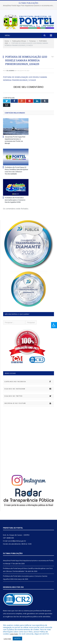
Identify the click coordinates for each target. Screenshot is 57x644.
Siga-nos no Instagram (29, 389)
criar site (18, 611)
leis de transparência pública (27, 617)
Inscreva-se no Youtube (29, 403)
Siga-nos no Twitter (29, 396)
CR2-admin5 (10, 71)
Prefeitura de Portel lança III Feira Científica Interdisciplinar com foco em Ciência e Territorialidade (16, 171)
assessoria (11, 614)
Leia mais (14, 634)
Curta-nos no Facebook (29, 382)
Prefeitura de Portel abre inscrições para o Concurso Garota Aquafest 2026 (15, 200)
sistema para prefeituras (33, 611)
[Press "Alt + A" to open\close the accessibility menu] (54, 325)
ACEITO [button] (17, 638)
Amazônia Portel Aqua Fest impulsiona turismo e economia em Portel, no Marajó (29, 6)
